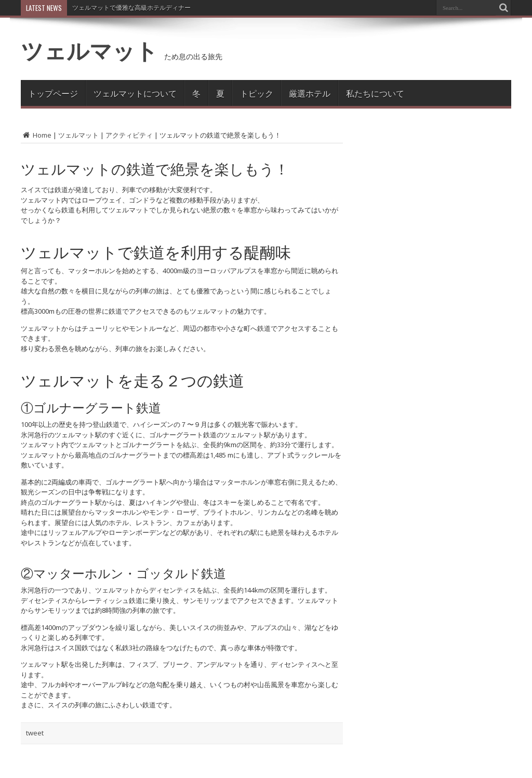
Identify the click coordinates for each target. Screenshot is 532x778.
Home (36, 135)
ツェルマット (89, 50)
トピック (257, 93)
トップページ (53, 93)
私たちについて (375, 93)
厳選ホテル (310, 93)
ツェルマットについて (135, 93)
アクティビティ (129, 135)
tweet (35, 733)
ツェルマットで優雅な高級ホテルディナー (131, 8)
